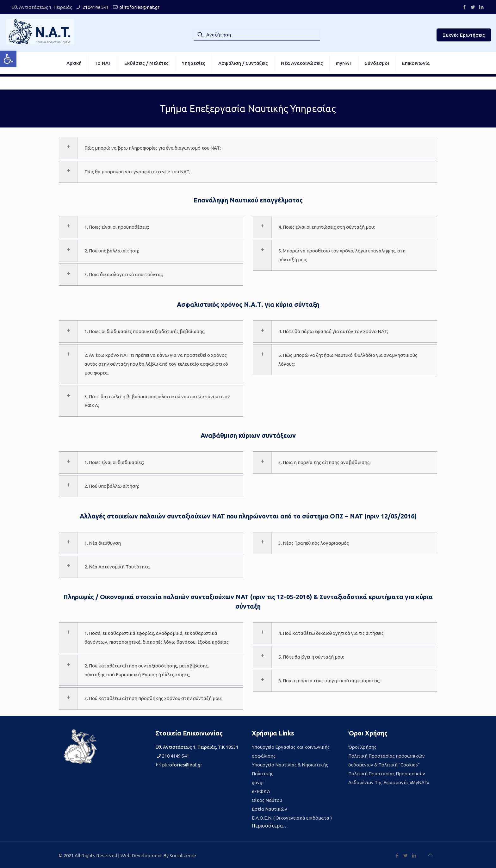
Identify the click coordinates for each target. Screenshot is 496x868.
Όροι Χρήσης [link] (362, 747)
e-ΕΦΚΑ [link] (261, 791)
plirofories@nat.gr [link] (139, 7)
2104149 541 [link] (96, 7)
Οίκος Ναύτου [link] (267, 800)
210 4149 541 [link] (176, 756)
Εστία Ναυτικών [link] (270, 809)
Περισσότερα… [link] (270, 826)
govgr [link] (258, 782)
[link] (8, 59)
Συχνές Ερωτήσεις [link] (464, 35)
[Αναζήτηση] (257, 35)
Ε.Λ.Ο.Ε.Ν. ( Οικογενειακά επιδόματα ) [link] (292, 818)
